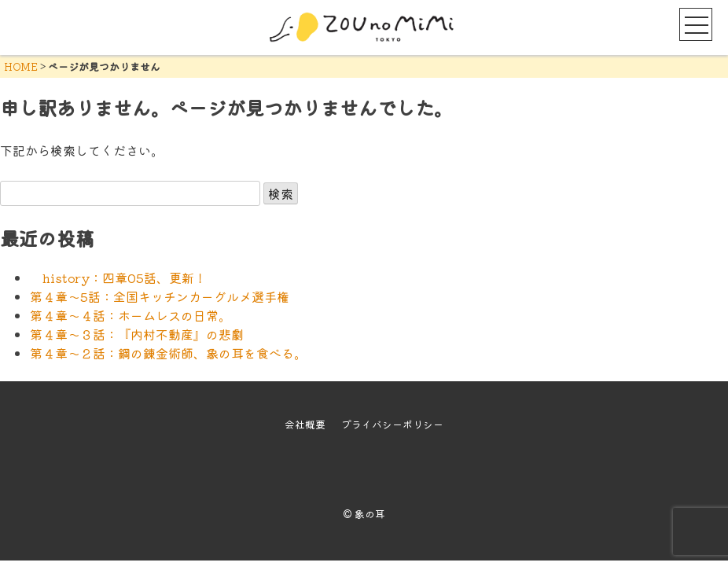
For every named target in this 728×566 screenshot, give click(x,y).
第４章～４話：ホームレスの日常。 (131, 315)
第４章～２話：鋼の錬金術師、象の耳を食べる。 (168, 353)
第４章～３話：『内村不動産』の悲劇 (137, 334)
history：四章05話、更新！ (118, 277)
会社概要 (305, 424)
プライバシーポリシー (392, 424)
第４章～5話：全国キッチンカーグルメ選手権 (160, 296)
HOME (21, 66)
